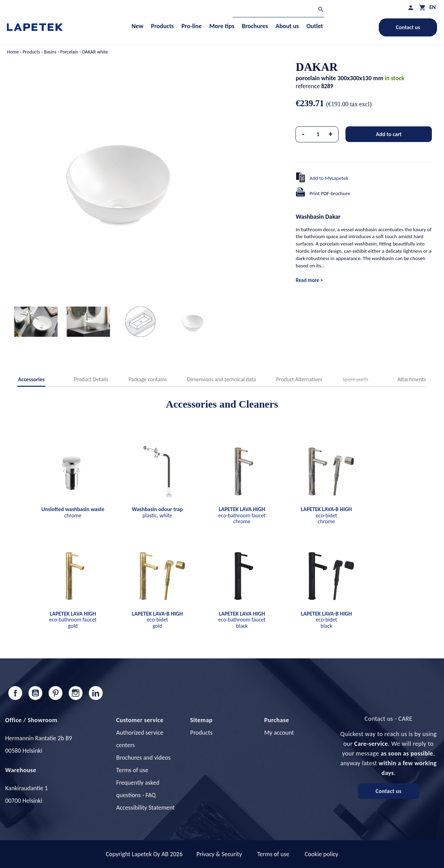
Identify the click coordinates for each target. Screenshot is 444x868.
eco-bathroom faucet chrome (242, 515)
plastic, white (157, 512)
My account (279, 733)
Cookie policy (321, 854)
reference (308, 86)
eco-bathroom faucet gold (73, 620)
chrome (73, 512)
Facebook (15, 693)
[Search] (279, 10)
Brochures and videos (143, 758)
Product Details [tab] (91, 379)
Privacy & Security (219, 854)
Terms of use (132, 770)
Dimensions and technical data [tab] (222, 379)
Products (201, 733)
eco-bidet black (326, 620)
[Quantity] (318, 134)
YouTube (35, 693)
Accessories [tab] (31, 379)
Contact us (408, 27)
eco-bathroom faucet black (242, 620)
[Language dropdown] (433, 7)
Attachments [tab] (412, 379)
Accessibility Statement (146, 808)
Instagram (76, 693)
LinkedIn (96, 693)
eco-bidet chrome (326, 515)
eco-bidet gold (157, 620)
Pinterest (55, 693)
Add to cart (389, 134)
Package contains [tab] (147, 379)
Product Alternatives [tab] (299, 379)
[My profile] (411, 7)
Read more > (309, 280)
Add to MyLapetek (329, 178)
